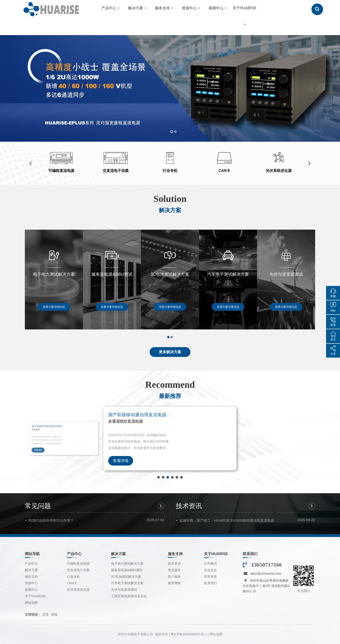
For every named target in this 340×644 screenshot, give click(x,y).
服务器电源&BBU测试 (127, 570)
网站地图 (31, 603)
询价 (333, 311)
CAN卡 (72, 583)
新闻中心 (31, 590)
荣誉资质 (210, 577)
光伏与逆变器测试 (124, 590)
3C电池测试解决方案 (126, 577)
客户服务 (174, 577)
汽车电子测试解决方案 (127, 583)
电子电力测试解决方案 (127, 563)
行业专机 (73, 577)
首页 (333, 339)
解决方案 (31, 570)
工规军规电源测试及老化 (129, 596)
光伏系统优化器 (78, 590)
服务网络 (174, 583)
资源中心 (31, 583)
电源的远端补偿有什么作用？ (51, 520)
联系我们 (210, 583)
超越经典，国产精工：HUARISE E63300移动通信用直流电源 (227, 520)
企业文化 (210, 570)
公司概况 (210, 563)
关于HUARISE (35, 596)
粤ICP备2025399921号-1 (189, 634)
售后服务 (174, 570)
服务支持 (31, 577)
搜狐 (54, 614)
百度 (46, 614)
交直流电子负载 (78, 570)
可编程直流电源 (78, 563)
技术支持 (174, 563)
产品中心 (31, 563)
